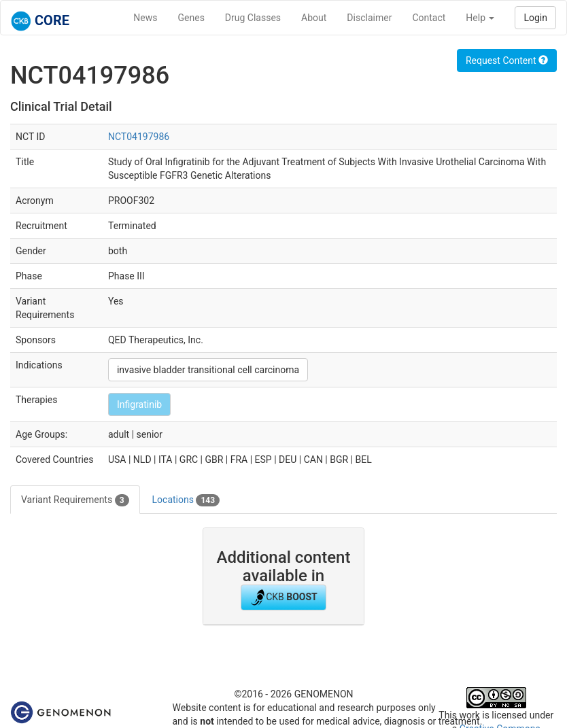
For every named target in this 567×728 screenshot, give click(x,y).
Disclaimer (369, 18)
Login (535, 18)
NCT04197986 (139, 137)
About (314, 18)
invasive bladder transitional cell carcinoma (208, 370)
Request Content (507, 60)
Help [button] (480, 18)
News (145, 18)
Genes (191, 18)
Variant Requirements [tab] (75, 500)
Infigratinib (139, 404)
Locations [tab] (186, 500)
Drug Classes (253, 18)
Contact (429, 18)
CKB (283, 597)
